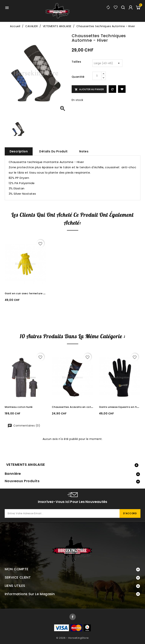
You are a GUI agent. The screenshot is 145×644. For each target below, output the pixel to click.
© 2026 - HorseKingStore (72, 638)
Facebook (73, 617)
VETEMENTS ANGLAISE (26, 465)
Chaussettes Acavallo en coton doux (77, 407)
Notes (84, 151)
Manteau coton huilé (19, 407)
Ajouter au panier (89, 89)
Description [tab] (19, 151)
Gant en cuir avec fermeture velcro (28, 293)
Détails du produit (53, 151)
